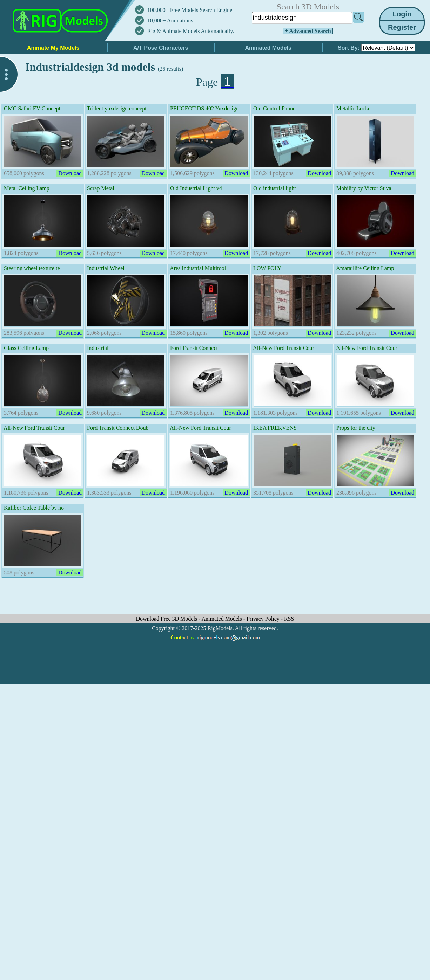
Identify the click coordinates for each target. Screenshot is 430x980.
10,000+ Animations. (171, 20)
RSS (289, 619)
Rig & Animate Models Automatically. (191, 31)
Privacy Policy (264, 619)
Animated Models (223, 619)
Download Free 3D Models (167, 619)
